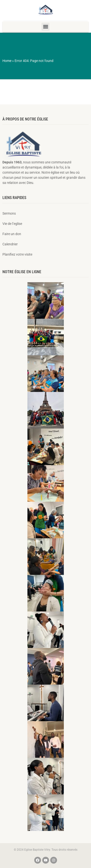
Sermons (9, 213)
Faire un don (12, 234)
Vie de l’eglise (12, 224)
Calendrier (10, 244)
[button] (45, 27)
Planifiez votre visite (17, 254)
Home (7, 61)
